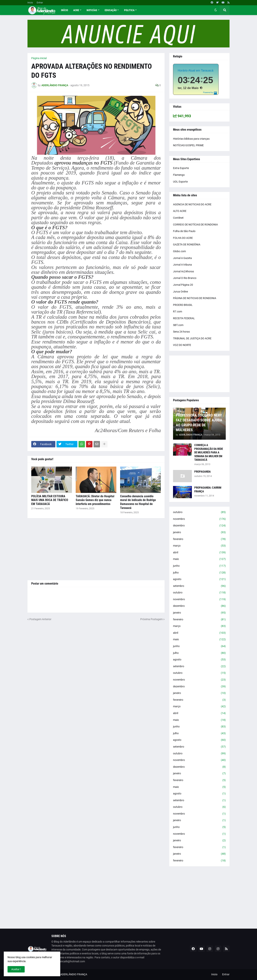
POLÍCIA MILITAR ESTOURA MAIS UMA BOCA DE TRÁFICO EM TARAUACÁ (50, 500)
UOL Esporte (180, 182)
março (199, 546)
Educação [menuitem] (111, 10)
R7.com (178, 311)
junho (199, 566)
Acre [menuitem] (76, 10)
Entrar (40, 3)
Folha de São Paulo (184, 231)
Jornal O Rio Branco (185, 278)
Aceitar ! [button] (16, 969)
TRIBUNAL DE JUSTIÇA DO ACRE (192, 338)
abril (199, 553)
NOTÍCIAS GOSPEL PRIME (188, 145)
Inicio (30, 3)
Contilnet (178, 218)
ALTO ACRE (180, 211)
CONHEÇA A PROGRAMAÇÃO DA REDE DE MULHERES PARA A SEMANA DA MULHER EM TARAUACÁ (209, 452)
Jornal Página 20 (183, 285)
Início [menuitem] (64, 10)
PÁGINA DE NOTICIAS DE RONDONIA (195, 298)
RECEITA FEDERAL (184, 318)
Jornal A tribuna (182, 265)
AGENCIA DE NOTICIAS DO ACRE (192, 204)
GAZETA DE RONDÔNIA (187, 244)
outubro (199, 512)
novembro (199, 519)
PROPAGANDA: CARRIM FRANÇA (208, 490)
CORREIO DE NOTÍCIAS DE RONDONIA (195, 225)
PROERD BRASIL (183, 305)
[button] (216, 10)
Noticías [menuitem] (92, 10)
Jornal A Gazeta (182, 258)
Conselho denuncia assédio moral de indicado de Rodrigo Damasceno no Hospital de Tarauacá (138, 502)
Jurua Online (180, 292)
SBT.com (178, 325)
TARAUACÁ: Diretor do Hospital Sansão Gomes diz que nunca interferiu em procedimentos (95, 500)
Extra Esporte (181, 168)
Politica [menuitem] (129, 10)
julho (199, 573)
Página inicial (39, 58)
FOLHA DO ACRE (183, 238)
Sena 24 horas (181, 332)
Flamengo (179, 175)
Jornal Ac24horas (183, 271)
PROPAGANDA (202, 472)
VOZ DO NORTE (182, 345)
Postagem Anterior (40, 619)
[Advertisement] (96, 549)
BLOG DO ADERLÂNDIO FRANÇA (68, 974)
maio (199, 559)
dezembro (199, 526)
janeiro (199, 532)
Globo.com (179, 251)
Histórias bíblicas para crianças (191, 139)
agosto (199, 579)
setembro (199, 586)
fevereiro (199, 539)
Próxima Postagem (151, 619)
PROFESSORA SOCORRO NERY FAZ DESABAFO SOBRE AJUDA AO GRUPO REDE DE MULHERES (199, 423)
